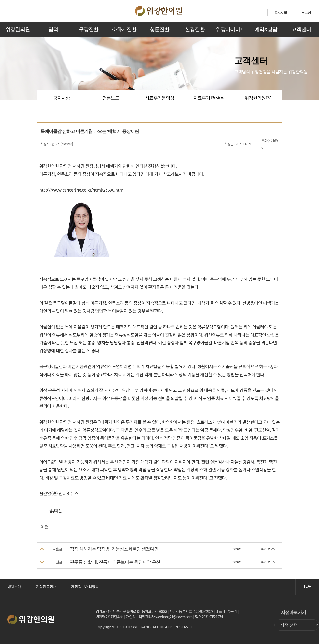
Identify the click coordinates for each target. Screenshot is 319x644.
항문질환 (159, 29)
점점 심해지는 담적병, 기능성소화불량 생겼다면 (114, 549)
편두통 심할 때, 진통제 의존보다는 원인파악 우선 (115, 562)
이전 (44, 527)
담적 (53, 29)
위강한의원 (18, 29)
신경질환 (195, 29)
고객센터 (301, 29)
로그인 (306, 13)
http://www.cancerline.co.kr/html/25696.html (82, 190)
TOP (307, 586)
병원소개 (14, 587)
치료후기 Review (209, 98)
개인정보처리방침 (85, 587)
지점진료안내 (46, 587)
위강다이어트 (230, 29)
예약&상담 (266, 29)
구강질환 (89, 29)
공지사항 (280, 13)
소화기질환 (124, 29)
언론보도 (111, 98)
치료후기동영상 (160, 98)
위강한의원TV (258, 98)
